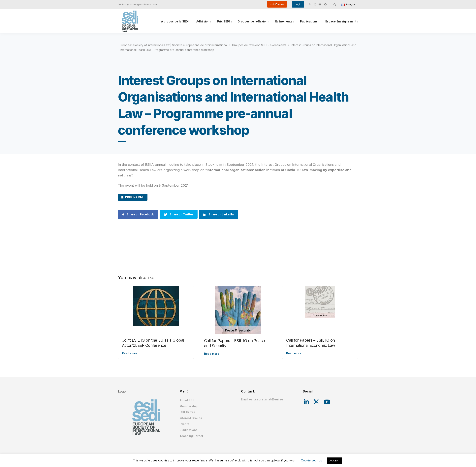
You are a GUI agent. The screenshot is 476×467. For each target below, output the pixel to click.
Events (184, 424)
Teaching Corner (191, 436)
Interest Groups (191, 418)
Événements (284, 21)
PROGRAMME (135, 197)
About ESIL (187, 400)
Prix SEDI (223, 21)
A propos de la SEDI (175, 21)
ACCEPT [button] (335, 460)
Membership (189, 406)
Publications (309, 21)
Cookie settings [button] (311, 460)
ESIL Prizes (187, 412)
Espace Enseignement (341, 21)
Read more (130, 353)
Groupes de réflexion (253, 21)
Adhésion (203, 21)
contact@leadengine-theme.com (137, 4)
